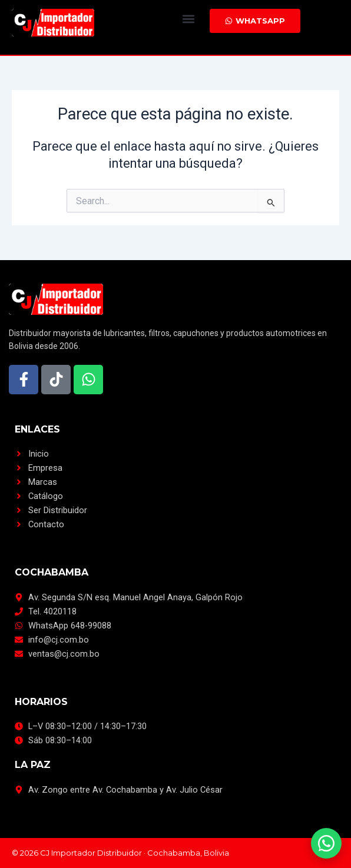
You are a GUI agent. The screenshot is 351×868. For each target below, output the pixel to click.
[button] (188, 19)
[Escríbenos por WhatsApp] (326, 843)
